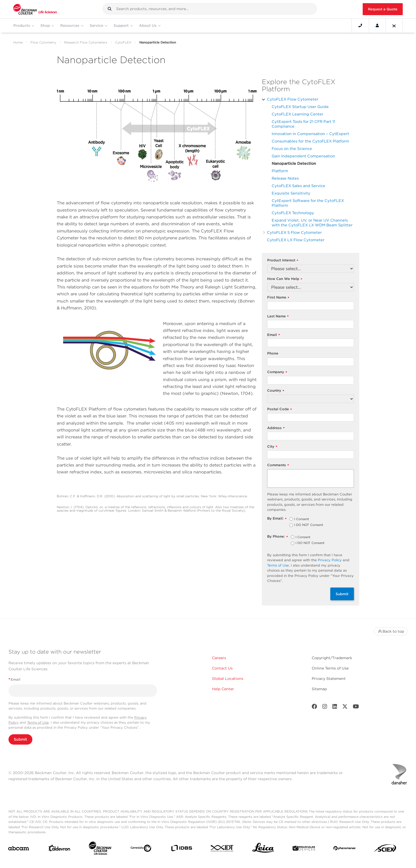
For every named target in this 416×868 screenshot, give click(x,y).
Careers (219, 658)
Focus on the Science (292, 148)
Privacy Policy (330, 560)
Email (274, 335)
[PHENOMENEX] (345, 849)
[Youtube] (356, 708)
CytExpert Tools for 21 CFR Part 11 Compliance (303, 124)
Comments (278, 465)
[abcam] (19, 849)
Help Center (223, 689)
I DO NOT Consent (309, 525)
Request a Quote (383, 9)
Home (18, 42)
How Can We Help (285, 279)
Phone (273, 353)
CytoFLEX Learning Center (298, 114)
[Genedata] (141, 849)
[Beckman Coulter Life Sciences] (100, 849)
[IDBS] (181, 849)
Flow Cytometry (43, 42)
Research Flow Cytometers (86, 42)
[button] (110, 9)
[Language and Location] (394, 25)
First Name (278, 298)
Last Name (278, 316)
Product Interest (283, 260)
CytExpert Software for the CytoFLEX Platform (308, 203)
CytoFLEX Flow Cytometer (293, 99)
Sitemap (319, 689)
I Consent (302, 519)
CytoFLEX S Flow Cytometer (294, 232)
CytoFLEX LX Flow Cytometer (296, 240)
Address (276, 428)
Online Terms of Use (330, 668)
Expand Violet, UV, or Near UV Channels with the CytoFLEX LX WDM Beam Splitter (312, 223)
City (272, 447)
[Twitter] (345, 708)
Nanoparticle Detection (294, 163)
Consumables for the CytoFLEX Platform (310, 141)
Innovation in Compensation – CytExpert (310, 134)
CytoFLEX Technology (293, 213)
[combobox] (210, 9)
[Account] (377, 25)
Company (277, 372)
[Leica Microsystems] (263, 849)
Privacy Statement (329, 679)
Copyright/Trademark (332, 658)
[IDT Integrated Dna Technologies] (222, 849)
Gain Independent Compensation (303, 156)
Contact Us (222, 668)
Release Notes (285, 178)
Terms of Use (278, 565)
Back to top (391, 631)
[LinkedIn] (335, 708)
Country (276, 391)
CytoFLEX (123, 42)
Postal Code (279, 409)
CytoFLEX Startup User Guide (300, 107)
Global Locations (228, 679)
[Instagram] (325, 708)
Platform (280, 171)
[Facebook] (314, 708)
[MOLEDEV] (304, 849)
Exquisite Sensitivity (291, 193)
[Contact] (360, 25)
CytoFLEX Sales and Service (298, 186)
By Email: (277, 519)
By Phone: (278, 537)
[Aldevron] (59, 849)
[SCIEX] (385, 849)
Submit (342, 594)
